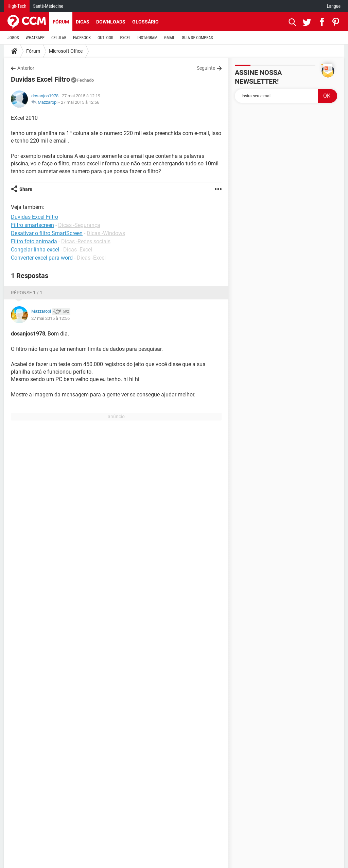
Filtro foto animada (34, 241)
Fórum (61, 22)
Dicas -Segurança (79, 225)
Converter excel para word (42, 258)
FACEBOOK (82, 38)
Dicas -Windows (106, 233)
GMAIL (170, 38)
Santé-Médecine (48, 6)
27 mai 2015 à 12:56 (80, 102)
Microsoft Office (66, 51)
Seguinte (206, 68)
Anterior (26, 68)
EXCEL (125, 38)
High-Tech (17, 6)
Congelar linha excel (35, 250)
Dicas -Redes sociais (86, 241)
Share (26, 189)
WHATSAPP (35, 38)
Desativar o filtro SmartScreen (47, 233)
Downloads (111, 22)
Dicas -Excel (78, 250)
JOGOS (13, 38)
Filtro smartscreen (32, 225)
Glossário (145, 22)
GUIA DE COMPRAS (197, 38)
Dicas (83, 22)
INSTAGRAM (147, 38)
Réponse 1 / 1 (27, 293)
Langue (334, 6)
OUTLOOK (106, 38)
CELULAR (59, 38)
